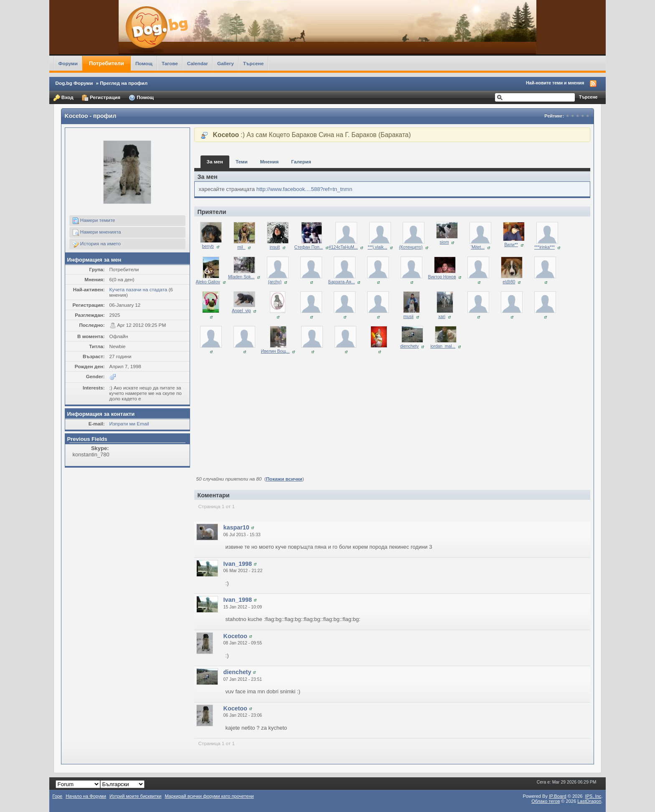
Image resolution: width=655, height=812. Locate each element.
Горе (58, 796)
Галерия (301, 162)
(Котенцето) (411, 247)
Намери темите (94, 221)
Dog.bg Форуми (74, 83)
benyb (208, 246)
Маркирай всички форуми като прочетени (209, 796)
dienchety (409, 346)
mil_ (241, 247)
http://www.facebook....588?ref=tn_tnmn (304, 189)
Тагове (170, 63)
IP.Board (558, 796)
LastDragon (589, 801)
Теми (242, 162)
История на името (96, 244)
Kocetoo (235, 636)
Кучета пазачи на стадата (138, 289)
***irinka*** (545, 247)
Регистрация (101, 98)
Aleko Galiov (208, 282)
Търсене (254, 63)
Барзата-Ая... (342, 282)
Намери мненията (97, 232)
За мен (215, 162)
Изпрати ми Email (129, 424)
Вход (63, 98)
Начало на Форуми (86, 796)
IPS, (593, 796)
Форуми (68, 63)
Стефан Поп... (309, 247)
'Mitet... (478, 247)
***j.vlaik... (377, 247)
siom (444, 242)
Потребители (107, 63)
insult (275, 247)
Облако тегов (546, 801)
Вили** (511, 245)
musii (409, 317)
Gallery (226, 63)
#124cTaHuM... (343, 247)
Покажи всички (284, 479)
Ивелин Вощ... (275, 351)
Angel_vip (241, 311)
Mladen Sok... (241, 277)
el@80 (509, 282)
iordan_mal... (443, 346)
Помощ (144, 63)
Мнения (269, 162)
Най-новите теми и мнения (555, 83)
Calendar (198, 63)
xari (442, 317)
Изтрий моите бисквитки (136, 796)
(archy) (275, 282)
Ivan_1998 (238, 564)
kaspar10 (236, 527)
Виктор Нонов (442, 277)
